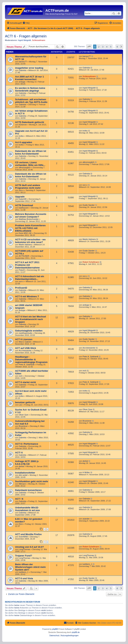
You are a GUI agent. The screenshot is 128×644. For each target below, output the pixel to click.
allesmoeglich (25, 167)
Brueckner (23, 426)
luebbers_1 (24, 572)
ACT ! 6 (19, 499)
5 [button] (111, 47)
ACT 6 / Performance (27, 444)
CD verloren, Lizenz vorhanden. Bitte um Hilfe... (30, 164)
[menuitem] (26, 23)
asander (86, 519)
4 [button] (107, 47)
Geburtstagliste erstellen (29, 331)
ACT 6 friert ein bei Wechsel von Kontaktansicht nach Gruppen (30, 319)
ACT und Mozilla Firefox (28, 534)
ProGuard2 (21, 288)
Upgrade (20, 197)
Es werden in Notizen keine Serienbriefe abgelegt (30, 89)
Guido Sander (89, 205)
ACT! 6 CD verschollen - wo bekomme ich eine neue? (30, 241)
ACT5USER (24, 256)
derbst (22, 466)
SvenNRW (23, 537)
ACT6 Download (24, 205)
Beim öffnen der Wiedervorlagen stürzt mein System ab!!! (30, 567)
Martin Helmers (25, 245)
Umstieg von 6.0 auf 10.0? (29, 547)
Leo (20, 405)
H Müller (86, 472)
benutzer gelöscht (25, 402)
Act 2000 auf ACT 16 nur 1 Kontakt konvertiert (29, 78)
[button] (89, 47)
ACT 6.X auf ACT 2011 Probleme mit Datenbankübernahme (27, 265)
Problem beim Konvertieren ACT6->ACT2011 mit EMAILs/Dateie (30, 228)
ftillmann (22, 484)
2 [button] (99, 47)
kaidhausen (24, 208)
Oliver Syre (24, 415)
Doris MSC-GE (25, 233)
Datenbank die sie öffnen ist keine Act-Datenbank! (31, 152)
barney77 (23, 62)
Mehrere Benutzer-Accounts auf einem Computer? (31, 215)
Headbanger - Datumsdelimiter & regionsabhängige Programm (31, 359)
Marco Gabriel (25, 342)
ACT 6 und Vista (24, 578)
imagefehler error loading (29, 68)
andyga (22, 82)
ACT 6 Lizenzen (24, 339)
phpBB (55, 629)
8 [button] (117, 47)
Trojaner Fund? (24, 556)
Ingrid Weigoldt (24, 40)
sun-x (21, 190)
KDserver (23, 125)
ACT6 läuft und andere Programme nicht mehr (28, 187)
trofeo (21, 136)
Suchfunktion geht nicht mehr (32, 481)
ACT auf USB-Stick (26, 348)
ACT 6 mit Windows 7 (27, 296)
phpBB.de (76, 632)
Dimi (21, 524)
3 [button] (103, 47)
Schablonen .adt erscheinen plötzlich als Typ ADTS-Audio (31, 101)
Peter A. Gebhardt (27, 365)
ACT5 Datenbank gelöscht (30, 122)
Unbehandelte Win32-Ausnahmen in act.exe (27, 509)
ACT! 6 (19, 453)
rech (21, 376)
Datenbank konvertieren (28, 490)
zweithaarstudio (26, 333)
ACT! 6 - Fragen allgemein (26, 36)
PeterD (22, 270)
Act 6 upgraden (24, 142)
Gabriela (23, 70)
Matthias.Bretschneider (29, 219)
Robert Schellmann (91, 262)
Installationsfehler (25, 473)
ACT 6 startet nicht (25, 382)
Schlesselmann (39, 40)
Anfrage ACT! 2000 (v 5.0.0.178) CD (27, 463)
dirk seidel (23, 475)
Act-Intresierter (25, 350)
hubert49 (23, 199)
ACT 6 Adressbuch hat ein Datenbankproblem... (30, 278)
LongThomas (24, 549)
